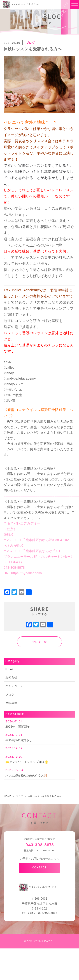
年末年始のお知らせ (39, 737)
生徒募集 (11, 703)
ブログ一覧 (40, 642)
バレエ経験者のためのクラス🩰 (39, 772)
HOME (8, 796)
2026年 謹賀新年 (39, 724)
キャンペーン (14, 686)
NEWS (10, 669)
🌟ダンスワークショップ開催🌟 (39, 759)
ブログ (10, 695)
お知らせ (11, 677)
